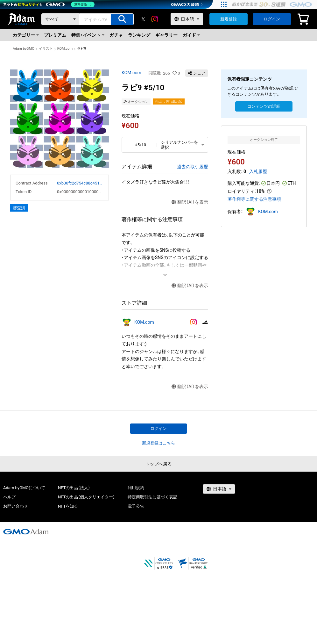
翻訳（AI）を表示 (190, 202)
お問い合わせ (16, 506)
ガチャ (116, 35)
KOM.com (65, 49)
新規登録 (229, 19)
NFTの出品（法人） (74, 488)
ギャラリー (166, 35)
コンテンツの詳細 (264, 106)
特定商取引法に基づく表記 (152, 497)
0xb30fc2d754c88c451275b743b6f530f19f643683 (80, 183)
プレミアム (55, 35)
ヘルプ (9, 497)
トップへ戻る (158, 464)
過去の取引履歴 (193, 167)
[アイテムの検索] (122, 19)
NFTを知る (68, 506)
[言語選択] (187, 19)
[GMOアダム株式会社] (26, 532)
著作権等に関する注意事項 (254, 199)
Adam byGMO (24, 49)
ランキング (139, 35)
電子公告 (136, 506)
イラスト (46, 49)
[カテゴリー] (60, 19)
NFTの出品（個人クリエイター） (86, 497)
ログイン (272, 19)
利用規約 (136, 488)
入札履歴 (258, 171)
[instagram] (155, 19)
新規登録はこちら (158, 443)
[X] (143, 19)
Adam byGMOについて (24, 488)
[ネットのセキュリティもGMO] (49, 4)
